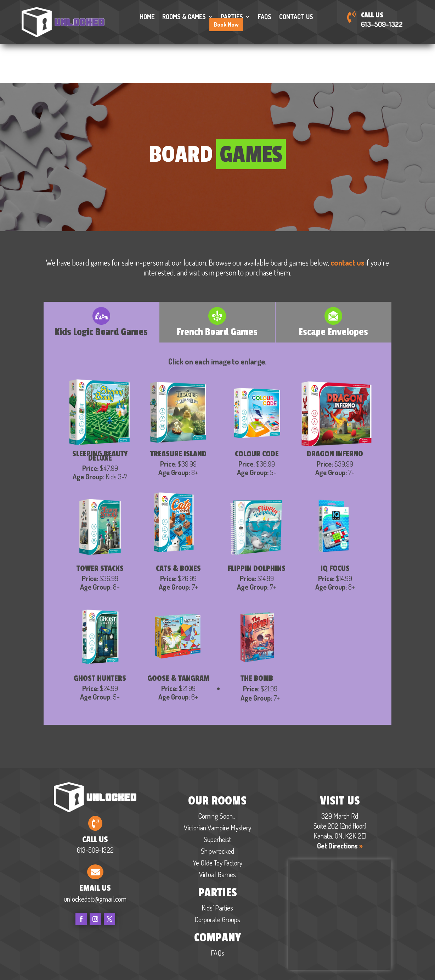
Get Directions (340, 806)
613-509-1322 (382, 24)
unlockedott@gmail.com (95, 859)
